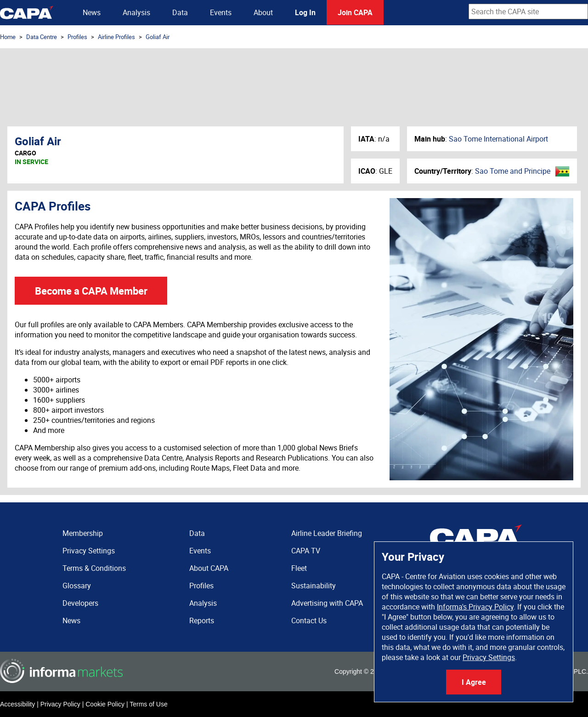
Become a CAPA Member (91, 291)
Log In (305, 12)
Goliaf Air (158, 37)
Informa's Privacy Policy (475, 607)
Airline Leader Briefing (327, 533)
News (92, 12)
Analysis (136, 12)
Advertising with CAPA (327, 603)
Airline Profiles (116, 37)
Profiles (77, 37)
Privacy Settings (489, 657)
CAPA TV (306, 551)
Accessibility (17, 704)
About (263, 12)
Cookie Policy (105, 704)
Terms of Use (148, 704)
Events (221, 12)
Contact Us (309, 620)
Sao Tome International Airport (498, 139)
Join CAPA (355, 12)
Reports (202, 620)
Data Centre (42, 37)
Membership (83, 533)
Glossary (77, 586)
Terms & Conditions (94, 568)
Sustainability (314, 586)
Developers (80, 603)
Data (180, 12)
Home (8, 37)
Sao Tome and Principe (513, 171)
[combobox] (528, 11)
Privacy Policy (60, 704)
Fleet (299, 568)
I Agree (474, 682)
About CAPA (209, 568)
